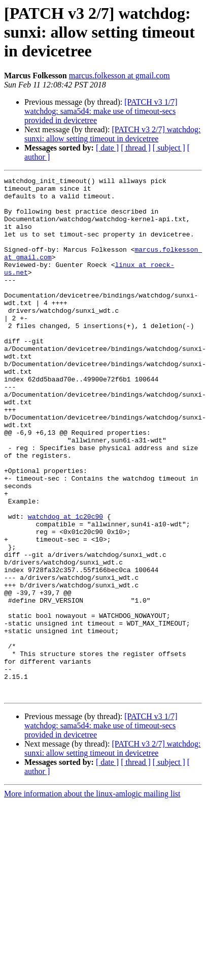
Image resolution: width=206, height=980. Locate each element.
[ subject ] (169, 148)
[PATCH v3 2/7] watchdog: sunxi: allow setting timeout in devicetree (112, 134)
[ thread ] (136, 148)
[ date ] (107, 148)
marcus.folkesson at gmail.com (119, 76)
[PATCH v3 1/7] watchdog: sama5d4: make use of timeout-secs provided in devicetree (101, 111)
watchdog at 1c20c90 (65, 576)
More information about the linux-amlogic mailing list (92, 888)
